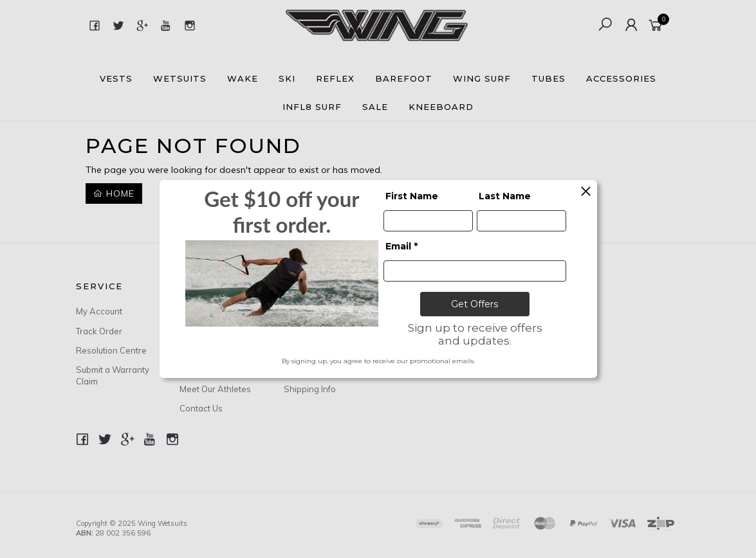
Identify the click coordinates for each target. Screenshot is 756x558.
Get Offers (475, 304)
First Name (412, 196)
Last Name (505, 196)
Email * (401, 246)
